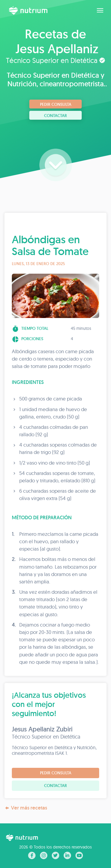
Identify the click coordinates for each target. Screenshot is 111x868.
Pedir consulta (56, 104)
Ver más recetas (26, 808)
